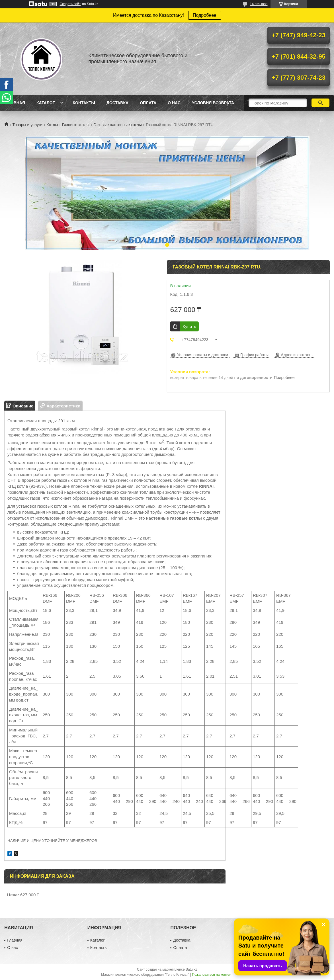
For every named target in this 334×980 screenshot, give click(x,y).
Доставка (117, 103)
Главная (15, 103)
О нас (174, 103)
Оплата (148, 103)
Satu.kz (191, 969)
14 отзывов (259, 4)
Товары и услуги (27, 125)
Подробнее (205, 15)
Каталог (46, 103)
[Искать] (320, 103)
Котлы (52, 125)
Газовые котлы (76, 125)
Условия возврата (213, 103)
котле (192, 486)
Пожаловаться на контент (212, 975)
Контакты (84, 103)
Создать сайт (70, 4)
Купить (189, 326)
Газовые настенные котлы (118, 125)
